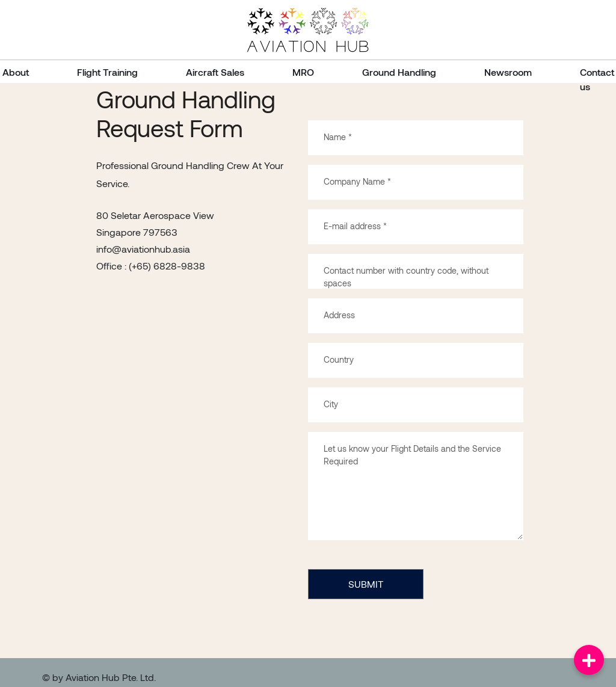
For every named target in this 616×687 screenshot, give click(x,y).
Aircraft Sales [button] (215, 72)
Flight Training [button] (107, 72)
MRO (303, 72)
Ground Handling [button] (399, 72)
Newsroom (508, 72)
